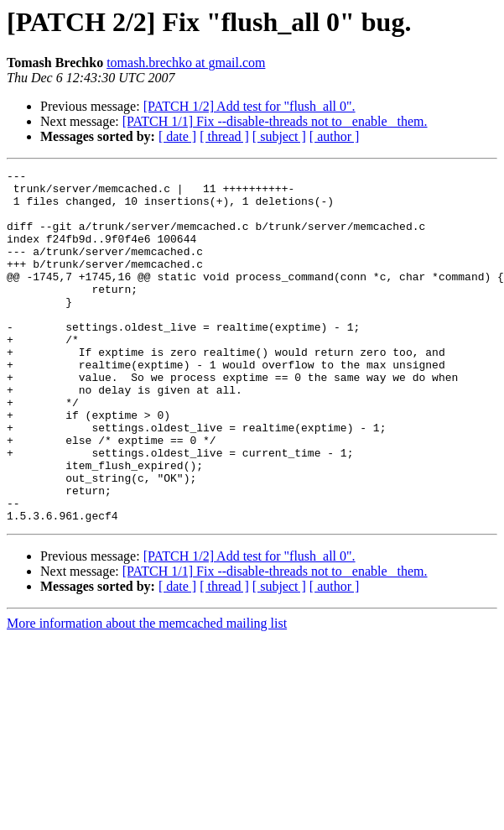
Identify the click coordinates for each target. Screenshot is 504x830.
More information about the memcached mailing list (147, 694)
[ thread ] (224, 136)
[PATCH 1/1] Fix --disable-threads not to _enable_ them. (275, 121)
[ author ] (335, 136)
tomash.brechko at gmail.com (186, 63)
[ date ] (177, 136)
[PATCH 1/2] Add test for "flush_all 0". (249, 106)
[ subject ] (279, 136)
